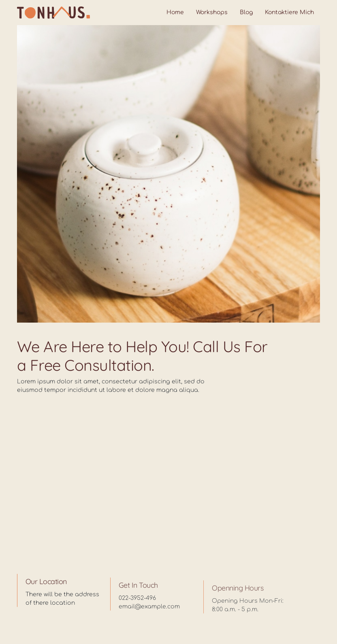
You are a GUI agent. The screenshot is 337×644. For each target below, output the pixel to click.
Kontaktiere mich (289, 12)
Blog (246, 12)
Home (175, 12)
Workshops (212, 12)
